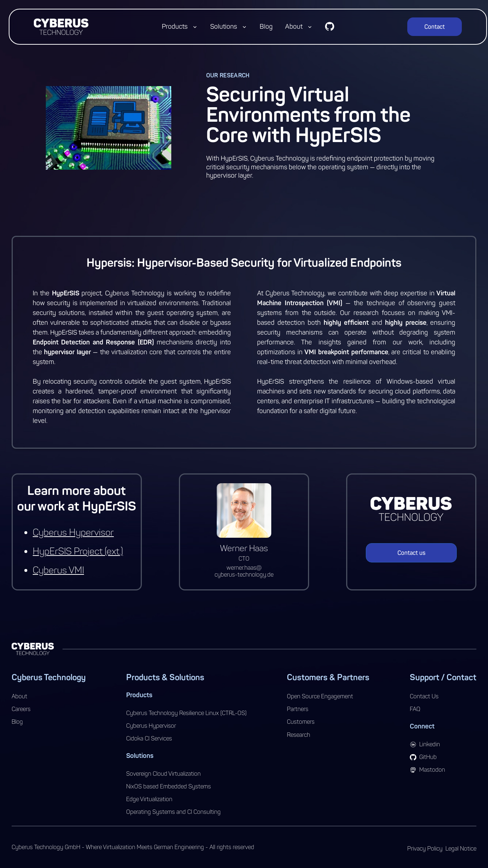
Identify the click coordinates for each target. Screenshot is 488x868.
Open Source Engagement (320, 696)
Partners (298, 709)
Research (299, 735)
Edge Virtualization (149, 799)
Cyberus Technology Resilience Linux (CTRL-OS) (186, 713)
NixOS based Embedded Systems (169, 786)
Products (175, 27)
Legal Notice (461, 849)
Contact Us (424, 696)
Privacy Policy (425, 849)
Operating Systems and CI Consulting (173, 812)
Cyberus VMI (58, 570)
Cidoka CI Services (149, 738)
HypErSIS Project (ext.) (78, 551)
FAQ (415, 709)
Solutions (224, 27)
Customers (301, 722)
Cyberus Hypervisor (73, 532)
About (294, 27)
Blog (266, 27)
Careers (21, 709)
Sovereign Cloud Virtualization (163, 774)
